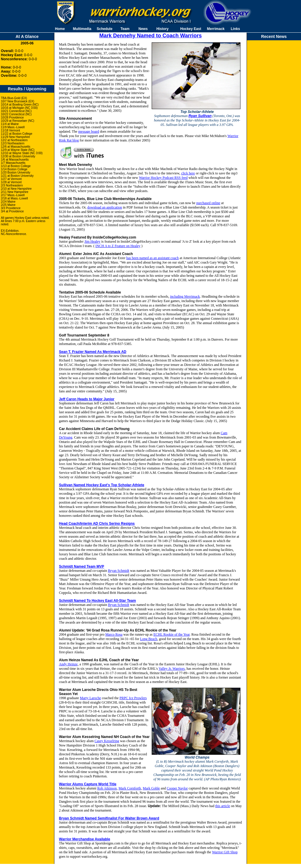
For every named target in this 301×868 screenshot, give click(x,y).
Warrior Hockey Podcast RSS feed (163, 178)
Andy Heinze (68, 664)
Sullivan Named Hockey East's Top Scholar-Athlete (102, 485)
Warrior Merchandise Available (85, 839)
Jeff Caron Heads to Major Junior (87, 399)
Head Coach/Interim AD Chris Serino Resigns (97, 524)
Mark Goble (151, 788)
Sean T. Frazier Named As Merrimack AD (93, 352)
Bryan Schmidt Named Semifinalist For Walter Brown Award (109, 818)
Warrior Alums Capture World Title (88, 784)
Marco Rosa (114, 634)
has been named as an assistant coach (152, 258)
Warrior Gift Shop (225, 852)
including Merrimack (185, 296)
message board (89, 131)
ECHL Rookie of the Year (172, 634)
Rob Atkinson (107, 788)
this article (223, 806)
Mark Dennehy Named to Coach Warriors (150, 36)
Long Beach (148, 639)
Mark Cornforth (130, 788)
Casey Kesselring (107, 741)
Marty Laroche (91, 698)
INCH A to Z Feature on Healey (118, 246)
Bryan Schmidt (118, 571)
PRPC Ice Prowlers (133, 698)
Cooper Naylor (177, 788)
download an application (105, 207)
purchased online (208, 203)
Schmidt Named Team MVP (82, 567)
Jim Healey (92, 241)
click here (188, 173)
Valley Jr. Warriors (172, 669)
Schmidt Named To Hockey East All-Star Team (98, 601)
